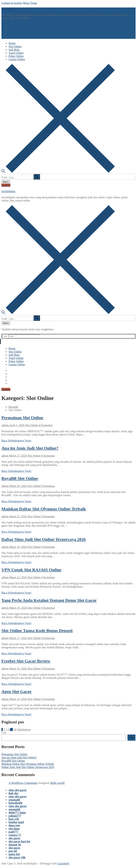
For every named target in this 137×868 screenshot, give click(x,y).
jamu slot (14, 854)
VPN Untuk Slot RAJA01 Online (31, 570)
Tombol (6, 185)
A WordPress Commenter (23, 783)
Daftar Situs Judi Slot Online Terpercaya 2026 (44, 539)
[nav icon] (6, 182)
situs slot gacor (18, 790)
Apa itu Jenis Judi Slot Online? (30, 448)
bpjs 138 (14, 819)
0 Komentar (45, 425)
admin (5, 425)
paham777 (15, 816)
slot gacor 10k (17, 857)
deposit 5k (15, 845)
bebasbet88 (15, 803)
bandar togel (16, 822)
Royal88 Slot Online (20, 478)
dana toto (14, 825)
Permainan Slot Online (22, 418)
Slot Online (31, 425)
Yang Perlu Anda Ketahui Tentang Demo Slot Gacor (49, 600)
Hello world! (57, 783)
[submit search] (37, 177)
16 (15, 729)
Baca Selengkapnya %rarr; (17, 441)
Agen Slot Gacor (17, 691)
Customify (63, 863)
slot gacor (14, 838)
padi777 (13, 832)
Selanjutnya (24, 729)
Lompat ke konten (12, 3)
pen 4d (13, 851)
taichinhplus (8, 9)
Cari (4, 733)
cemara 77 (15, 835)
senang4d (14, 800)
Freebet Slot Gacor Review (26, 661)
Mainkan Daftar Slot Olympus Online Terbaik (44, 509)
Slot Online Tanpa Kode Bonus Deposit (37, 631)
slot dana (14, 829)
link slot (13, 793)
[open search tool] (58, 172)
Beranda (13, 407)
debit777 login (17, 813)
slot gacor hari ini (19, 841)
